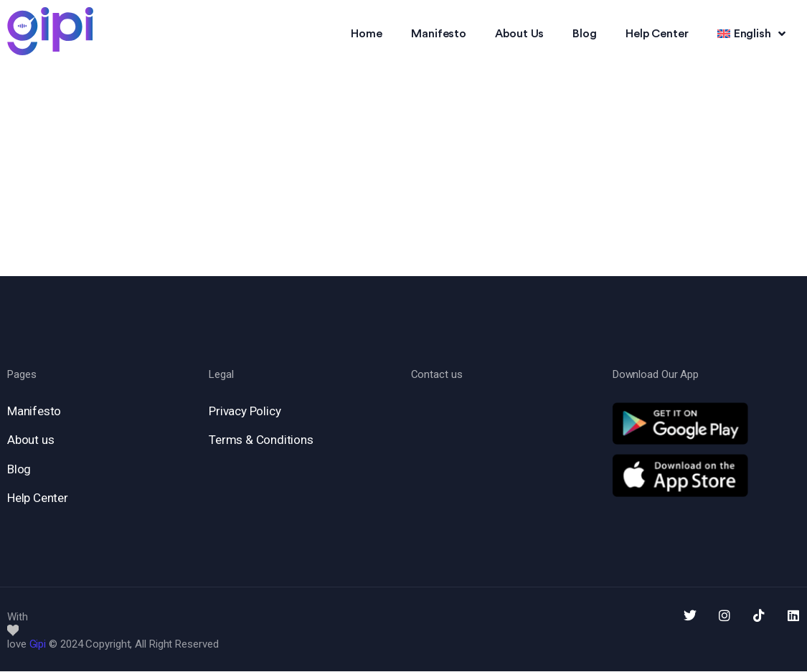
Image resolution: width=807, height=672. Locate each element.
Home (367, 34)
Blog (585, 34)
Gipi (38, 644)
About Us (519, 34)
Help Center (657, 34)
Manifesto (439, 34)
